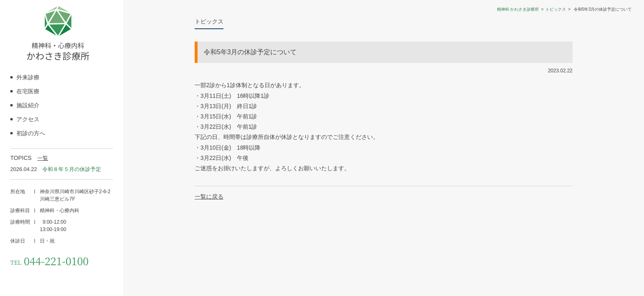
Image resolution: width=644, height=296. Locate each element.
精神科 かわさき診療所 (518, 9)
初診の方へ (31, 133)
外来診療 (28, 77)
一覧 (43, 158)
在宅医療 (28, 91)
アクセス (28, 119)
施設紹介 (28, 105)
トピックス (556, 9)
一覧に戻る (209, 197)
